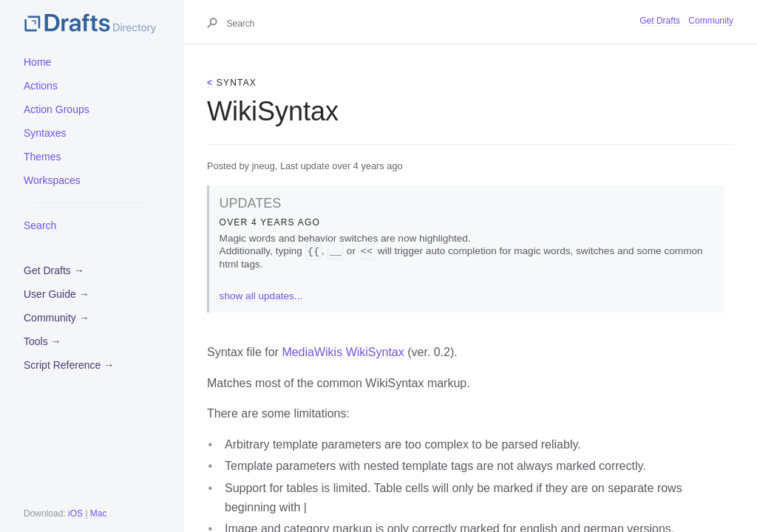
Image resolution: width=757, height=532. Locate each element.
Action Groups (57, 109)
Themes (43, 157)
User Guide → (57, 294)
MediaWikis (312, 352)
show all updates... (261, 297)
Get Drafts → (54, 270)
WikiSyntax (375, 352)
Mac (99, 514)
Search (40, 225)
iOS (75, 514)
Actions (41, 86)
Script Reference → (69, 365)
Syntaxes (45, 133)
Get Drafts (660, 21)
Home (37, 62)
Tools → (43, 341)
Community (711, 21)
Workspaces (52, 180)
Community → (57, 318)
